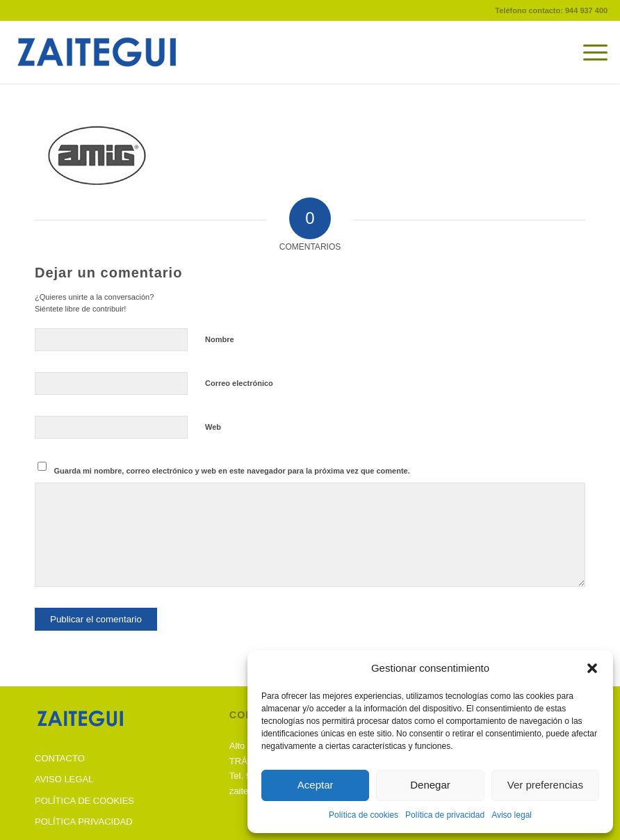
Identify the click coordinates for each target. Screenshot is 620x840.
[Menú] (588, 52)
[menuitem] (588, 52)
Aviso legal (512, 815)
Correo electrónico (239, 383)
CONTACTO (60, 758)
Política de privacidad (445, 815)
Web (213, 427)
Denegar (430, 785)
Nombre (220, 339)
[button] (592, 668)
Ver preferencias (545, 785)
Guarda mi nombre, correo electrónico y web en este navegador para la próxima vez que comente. (232, 471)
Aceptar (316, 785)
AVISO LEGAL (64, 779)
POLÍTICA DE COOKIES (84, 801)
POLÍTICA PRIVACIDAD (84, 822)
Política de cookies (364, 815)
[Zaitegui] (117, 52)
